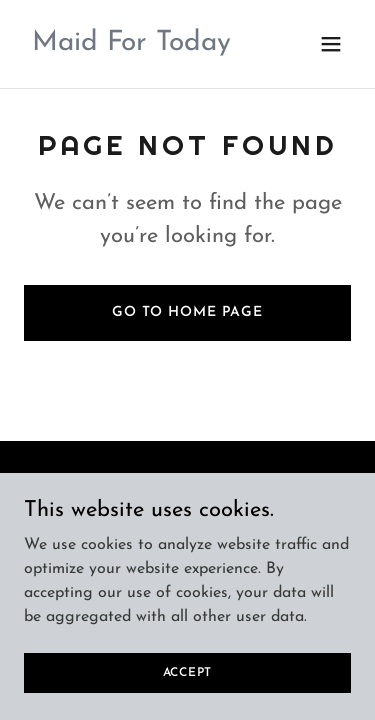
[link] (131, 46)
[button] (331, 44)
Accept (188, 686)
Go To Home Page (187, 312)
